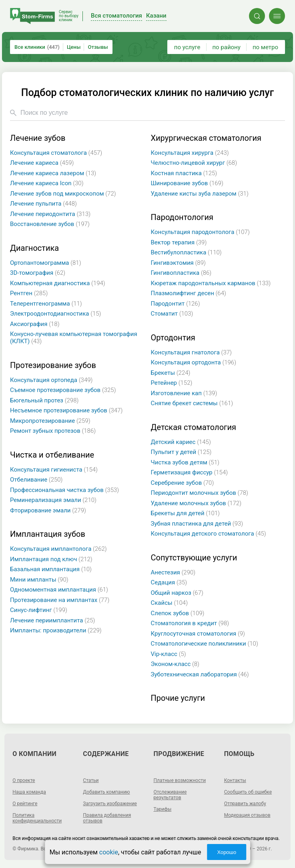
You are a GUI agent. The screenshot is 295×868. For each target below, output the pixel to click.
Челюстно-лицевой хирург (194, 163)
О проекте (24, 780)
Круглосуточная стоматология (198, 634)
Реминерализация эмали (53, 500)
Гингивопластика (181, 273)
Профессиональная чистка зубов (64, 490)
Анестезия (173, 572)
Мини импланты (39, 580)
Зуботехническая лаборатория (200, 674)
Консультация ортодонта (194, 362)
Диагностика (34, 248)
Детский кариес (181, 442)
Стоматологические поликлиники (205, 644)
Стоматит (172, 314)
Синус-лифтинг (39, 610)
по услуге (187, 47)
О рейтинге (25, 804)
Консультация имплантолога (58, 549)
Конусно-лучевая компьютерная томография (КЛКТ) (74, 338)
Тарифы (163, 809)
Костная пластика (184, 173)
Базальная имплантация (51, 569)
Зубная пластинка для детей (197, 524)
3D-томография (38, 273)
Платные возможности (180, 780)
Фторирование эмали (48, 510)
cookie (109, 852)
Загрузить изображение (110, 804)
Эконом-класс (175, 664)
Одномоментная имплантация (59, 590)
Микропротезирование (50, 421)
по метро (265, 47)
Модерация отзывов (247, 815)
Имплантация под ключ (51, 559)
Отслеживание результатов (170, 795)
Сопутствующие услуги (194, 558)
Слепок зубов (178, 613)
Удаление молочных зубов (196, 503)
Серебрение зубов (183, 483)
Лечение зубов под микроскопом (63, 194)
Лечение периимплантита (52, 620)
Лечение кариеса (42, 163)
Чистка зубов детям (185, 462)
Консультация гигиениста (54, 470)
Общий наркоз (177, 593)
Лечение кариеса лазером (53, 173)
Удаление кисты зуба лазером (200, 194)
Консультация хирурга (190, 153)
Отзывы (98, 47)
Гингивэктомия (178, 263)
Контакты (235, 780)
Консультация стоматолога (56, 153)
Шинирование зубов (187, 183)
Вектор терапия (179, 242)
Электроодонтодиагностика (56, 314)
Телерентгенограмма (46, 304)
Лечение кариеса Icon (47, 183)
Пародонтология (182, 217)
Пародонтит (176, 304)
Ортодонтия (173, 338)
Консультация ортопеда (51, 380)
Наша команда (29, 792)
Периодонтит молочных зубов (200, 493)
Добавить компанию (106, 792)
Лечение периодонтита (50, 214)
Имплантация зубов (48, 534)
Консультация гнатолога (191, 352)
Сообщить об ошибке (248, 792)
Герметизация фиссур (190, 472)
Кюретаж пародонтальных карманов (211, 283)
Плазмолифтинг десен (189, 293)
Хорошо (227, 852)
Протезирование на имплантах (60, 600)
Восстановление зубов (50, 224)
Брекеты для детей (186, 513)
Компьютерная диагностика (58, 283)
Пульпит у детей (181, 452)
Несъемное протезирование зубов (66, 410)
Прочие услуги (178, 698)
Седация (169, 582)
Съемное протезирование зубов (63, 390)
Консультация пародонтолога (200, 232)
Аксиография (35, 324)
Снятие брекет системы (192, 403)
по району (226, 47)
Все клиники (37, 47)
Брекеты (171, 373)
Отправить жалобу (245, 804)
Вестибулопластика (186, 252)
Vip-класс (169, 654)
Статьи (91, 780)
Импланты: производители (56, 630)
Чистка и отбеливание (52, 455)
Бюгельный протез (44, 400)
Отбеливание (36, 480)
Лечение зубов (38, 138)
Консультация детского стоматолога (209, 534)
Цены (74, 47)
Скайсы (170, 603)
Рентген (29, 293)
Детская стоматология (194, 427)
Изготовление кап (184, 393)
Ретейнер (172, 383)
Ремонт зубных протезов (53, 431)
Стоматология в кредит (190, 623)
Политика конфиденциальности (37, 818)
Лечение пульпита (43, 204)
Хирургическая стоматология (206, 138)
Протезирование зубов (53, 365)
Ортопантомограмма (46, 263)
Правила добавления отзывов (107, 818)
